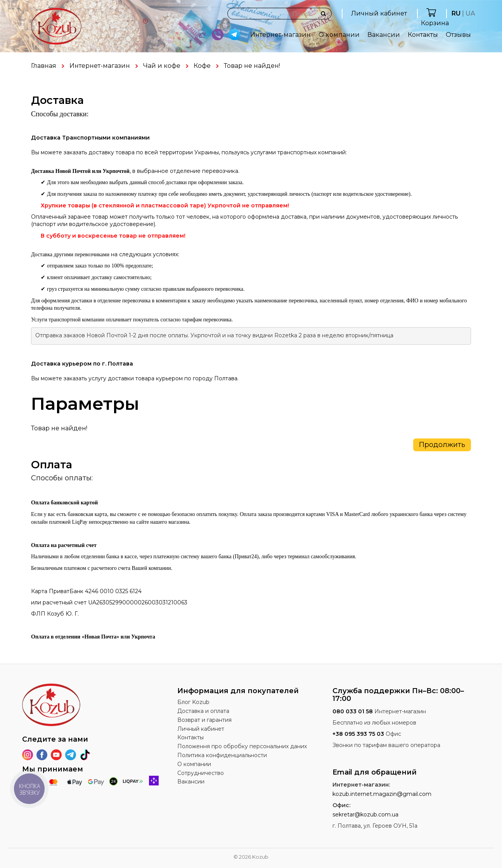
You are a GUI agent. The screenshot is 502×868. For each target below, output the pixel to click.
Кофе (202, 66)
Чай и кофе (162, 66)
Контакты (423, 35)
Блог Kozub (193, 702)
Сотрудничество (201, 773)
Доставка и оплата (203, 711)
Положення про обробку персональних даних (242, 746)
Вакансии (384, 35)
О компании (339, 35)
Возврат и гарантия (204, 720)
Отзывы (458, 35)
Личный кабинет (379, 13)
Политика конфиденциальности (222, 755)
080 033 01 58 (353, 711)
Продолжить (442, 445)
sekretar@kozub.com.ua (365, 815)
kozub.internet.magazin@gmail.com (382, 794)
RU (456, 13)
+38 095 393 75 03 (358, 734)
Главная (44, 66)
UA (470, 13)
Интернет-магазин (280, 35)
